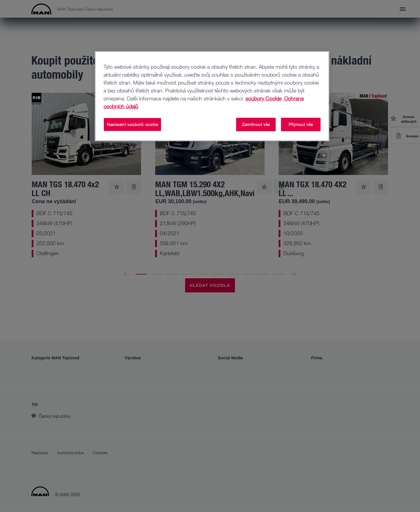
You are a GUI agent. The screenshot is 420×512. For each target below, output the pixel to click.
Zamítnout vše (256, 124)
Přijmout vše (301, 124)
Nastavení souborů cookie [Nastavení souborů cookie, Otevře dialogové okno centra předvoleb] (132, 124)
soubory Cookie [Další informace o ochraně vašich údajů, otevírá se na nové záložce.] (263, 98)
